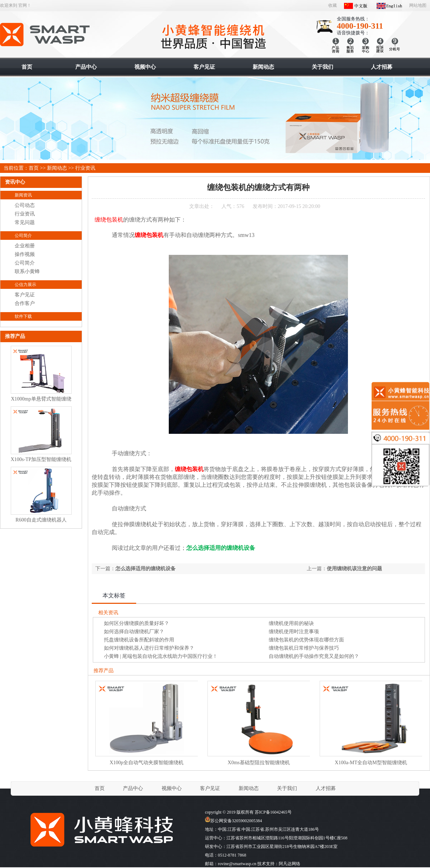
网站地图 (418, 5)
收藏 (333, 5)
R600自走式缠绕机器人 (41, 520)
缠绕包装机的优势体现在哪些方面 (306, 640)
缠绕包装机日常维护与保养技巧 (304, 648)
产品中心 (133, 788)
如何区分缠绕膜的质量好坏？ (137, 623)
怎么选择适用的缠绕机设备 (145, 569)
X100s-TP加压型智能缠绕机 (41, 459)
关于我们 (287, 788)
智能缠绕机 (45, 35)
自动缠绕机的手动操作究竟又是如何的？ (314, 656)
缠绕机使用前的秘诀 (291, 623)
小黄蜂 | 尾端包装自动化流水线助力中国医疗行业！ (161, 656)
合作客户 (25, 303)
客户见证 (25, 295)
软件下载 (23, 316)
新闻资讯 (23, 195)
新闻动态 (57, 168)
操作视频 (25, 254)
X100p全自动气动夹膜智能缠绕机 (147, 763)
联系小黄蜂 (27, 271)
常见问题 (25, 222)
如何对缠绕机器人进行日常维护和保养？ (149, 648)
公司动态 (25, 205)
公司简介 (23, 236)
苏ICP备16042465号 (273, 812)
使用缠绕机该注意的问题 (354, 569)
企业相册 (25, 246)
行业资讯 (85, 168)
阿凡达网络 (290, 864)
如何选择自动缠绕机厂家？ (134, 632)
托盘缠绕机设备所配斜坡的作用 (139, 640)
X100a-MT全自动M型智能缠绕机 (371, 763)
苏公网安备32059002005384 (233, 821)
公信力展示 (25, 285)
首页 (34, 168)
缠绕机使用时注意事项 (294, 632)
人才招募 (326, 788)
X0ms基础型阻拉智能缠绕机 (259, 763)
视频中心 (172, 788)
